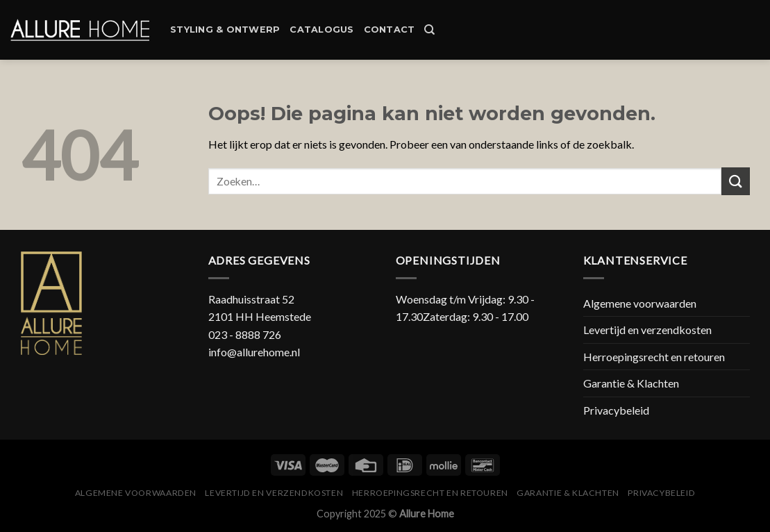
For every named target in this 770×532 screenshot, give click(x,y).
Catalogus (321, 30)
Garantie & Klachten (631, 383)
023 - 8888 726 (245, 334)
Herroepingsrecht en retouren (654, 357)
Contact (390, 30)
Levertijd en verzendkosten (647, 330)
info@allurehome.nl (254, 352)
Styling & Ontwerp (225, 30)
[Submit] (735, 181)
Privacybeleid (616, 410)
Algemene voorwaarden (640, 303)
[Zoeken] (429, 30)
